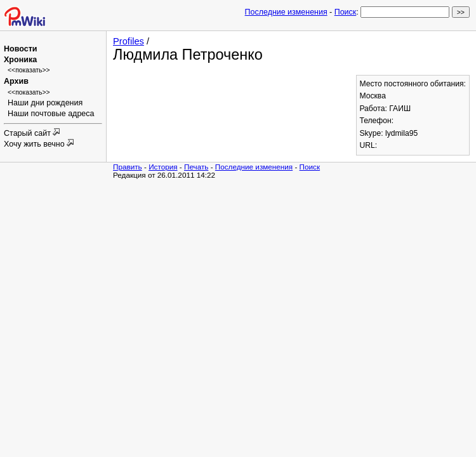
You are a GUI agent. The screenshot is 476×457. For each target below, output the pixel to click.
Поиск (346, 12)
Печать (196, 167)
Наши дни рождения (45, 103)
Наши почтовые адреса (51, 114)
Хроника (20, 60)
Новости (20, 49)
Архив (16, 81)
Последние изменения (286, 12)
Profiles (129, 41)
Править (128, 167)
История (163, 167)
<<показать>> (29, 70)
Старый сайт (28, 133)
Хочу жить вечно (35, 144)
